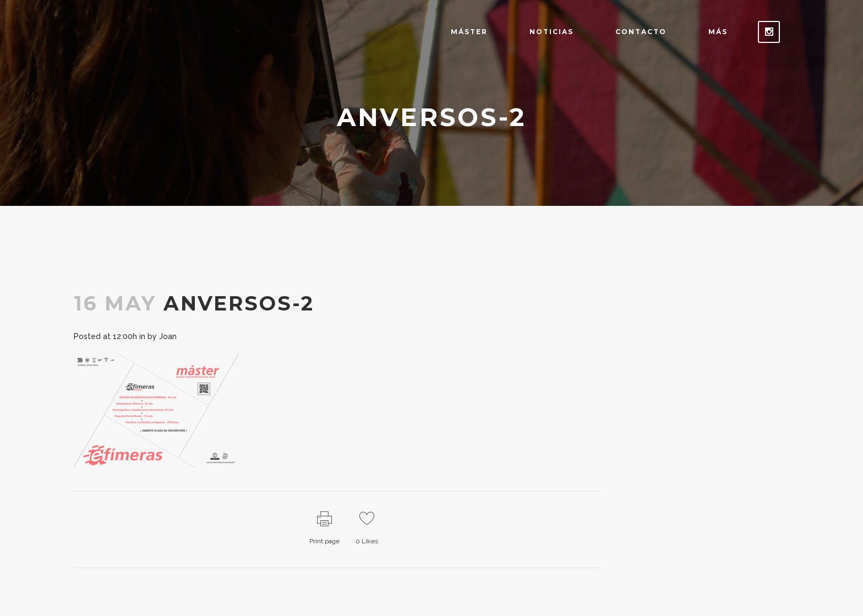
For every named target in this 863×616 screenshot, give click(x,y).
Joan (168, 336)
